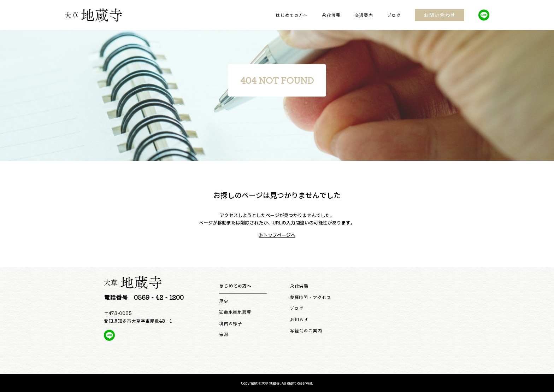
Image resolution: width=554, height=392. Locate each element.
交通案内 (364, 15)
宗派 (224, 334)
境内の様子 (231, 323)
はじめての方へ (292, 15)
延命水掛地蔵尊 (235, 312)
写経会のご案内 (306, 330)
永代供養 (331, 15)
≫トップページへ (277, 235)
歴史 (224, 301)
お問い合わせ (440, 15)
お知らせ (299, 319)
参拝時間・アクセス (310, 297)
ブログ (394, 15)
